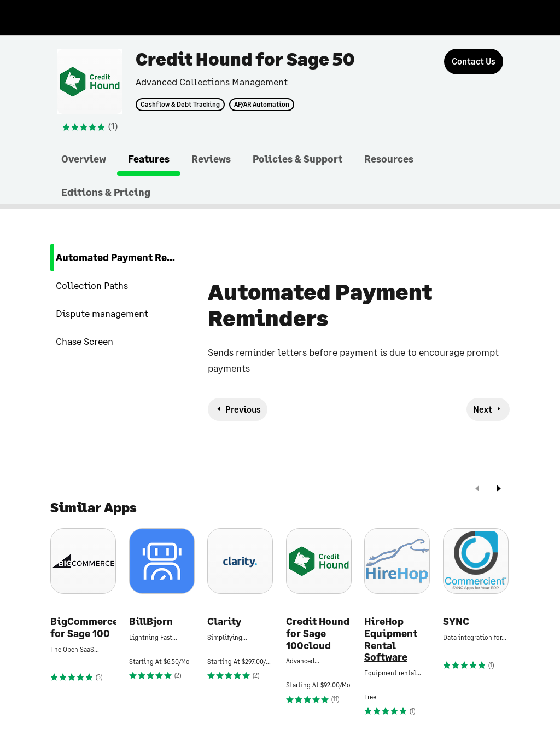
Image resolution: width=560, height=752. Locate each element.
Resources (389, 159)
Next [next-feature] (483, 409)
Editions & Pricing (106, 192)
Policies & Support (297, 159)
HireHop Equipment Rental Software (391, 639)
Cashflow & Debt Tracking (180, 105)
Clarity (224, 621)
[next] (499, 490)
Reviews (211, 159)
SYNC (456, 621)
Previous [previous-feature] (243, 409)
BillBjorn (151, 621)
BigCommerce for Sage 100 (83, 627)
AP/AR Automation (262, 105)
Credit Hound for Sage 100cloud (318, 633)
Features (149, 159)
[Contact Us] (474, 62)
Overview (84, 159)
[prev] (477, 490)
